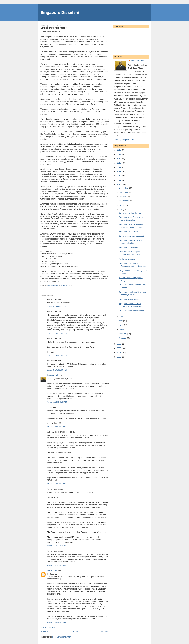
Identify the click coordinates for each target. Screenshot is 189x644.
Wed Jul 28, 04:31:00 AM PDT (57, 565)
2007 (119, 352)
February (123, 334)
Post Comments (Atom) (62, 637)
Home (75, 632)
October (123, 196)
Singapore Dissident (60, 12)
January (123, 338)
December (124, 188)
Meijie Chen (52, 570)
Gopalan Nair (53, 375)
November (124, 192)
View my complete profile (124, 139)
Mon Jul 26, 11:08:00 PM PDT (57, 484)
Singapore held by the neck (130, 213)
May (121, 321)
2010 (119, 185)
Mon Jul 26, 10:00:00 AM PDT (57, 402)
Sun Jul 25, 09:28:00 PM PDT (57, 355)
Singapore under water (128, 247)
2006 (119, 357)
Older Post (104, 632)
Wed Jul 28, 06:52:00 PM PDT (57, 622)
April (121, 325)
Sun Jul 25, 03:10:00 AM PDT (57, 306)
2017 (119, 154)
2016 (119, 159)
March (122, 329)
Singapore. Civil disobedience (131, 311)
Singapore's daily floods (129, 299)
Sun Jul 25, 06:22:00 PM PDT (57, 333)
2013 (119, 172)
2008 (119, 348)
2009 (119, 344)
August (122, 205)
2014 (119, 167)
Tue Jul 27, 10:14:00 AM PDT (57, 546)
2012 (119, 176)
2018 (119, 150)
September (124, 201)
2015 (119, 163)
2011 (119, 180)
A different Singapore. (128, 259)
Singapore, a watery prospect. (131, 236)
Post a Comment (48, 627)
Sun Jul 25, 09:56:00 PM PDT (57, 370)
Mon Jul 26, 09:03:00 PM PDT (57, 427)
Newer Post (45, 632)
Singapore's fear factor (128, 231)
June (122, 317)
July (121, 209)
